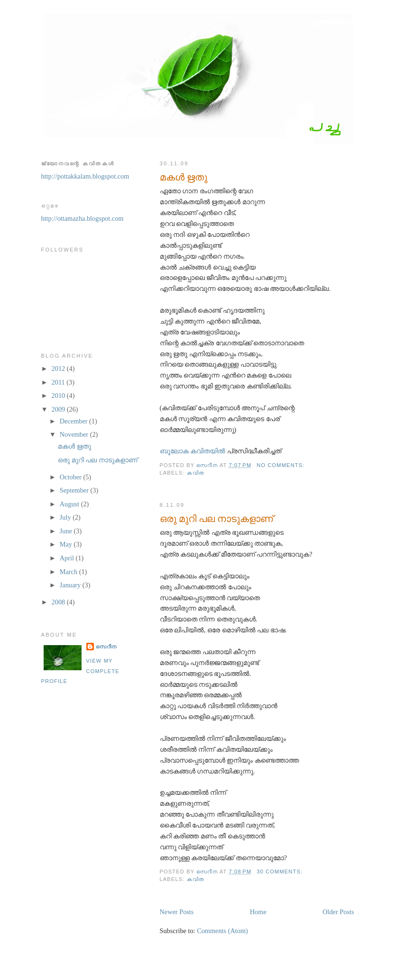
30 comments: (280, 872)
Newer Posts (177, 912)
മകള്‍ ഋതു (184, 177)
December (74, 421)
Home (258, 912)
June (67, 531)
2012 (59, 369)
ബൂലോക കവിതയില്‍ (193, 451)
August (70, 504)
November (75, 434)
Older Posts (338, 912)
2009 (59, 409)
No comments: (281, 465)
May (67, 544)
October (72, 477)
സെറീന (106, 647)
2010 (59, 396)
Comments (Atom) (222, 931)
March (69, 572)
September (75, 490)
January (71, 585)
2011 (59, 382)
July (66, 517)
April (68, 558)
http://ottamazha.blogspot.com (83, 218)
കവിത (196, 473)
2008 (59, 602)
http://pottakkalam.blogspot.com (85, 176)
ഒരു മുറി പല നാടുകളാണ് (216, 519)
